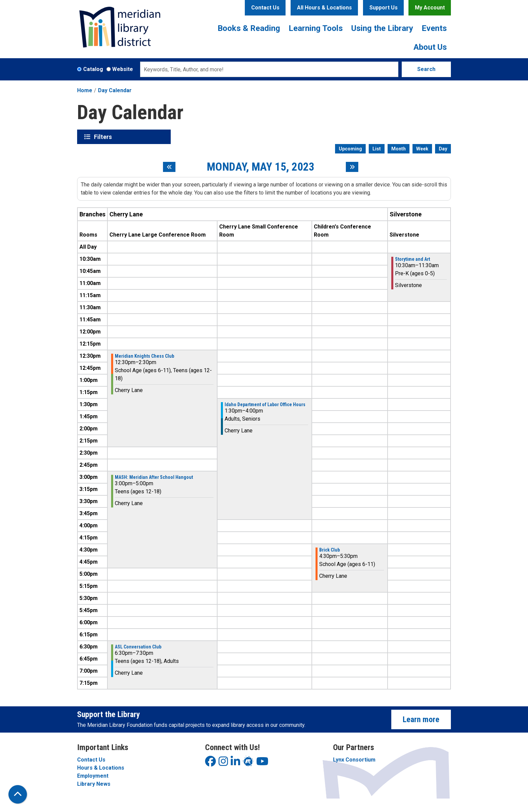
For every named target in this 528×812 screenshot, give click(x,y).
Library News (94, 784)
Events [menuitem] (434, 28)
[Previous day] (169, 167)
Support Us (384, 8)
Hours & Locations (101, 768)
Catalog (93, 69)
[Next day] (352, 167)
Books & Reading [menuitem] (249, 28)
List (377, 149)
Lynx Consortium (354, 760)
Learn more (421, 719)
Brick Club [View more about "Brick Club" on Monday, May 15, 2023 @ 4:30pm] (329, 550)
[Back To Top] (18, 794)
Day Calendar (115, 90)
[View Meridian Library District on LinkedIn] (235, 763)
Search (426, 69)
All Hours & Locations (324, 8)
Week (422, 149)
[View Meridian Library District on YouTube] (262, 763)
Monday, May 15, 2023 (261, 167)
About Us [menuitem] (430, 47)
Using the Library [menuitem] (382, 28)
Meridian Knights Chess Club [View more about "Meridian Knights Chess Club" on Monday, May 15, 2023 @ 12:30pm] (144, 356)
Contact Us (265, 8)
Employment (93, 776)
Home (85, 90)
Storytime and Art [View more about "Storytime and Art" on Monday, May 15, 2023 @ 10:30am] (412, 259)
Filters (104, 137)
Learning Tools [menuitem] (316, 28)
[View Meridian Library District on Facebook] (210, 763)
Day (443, 149)
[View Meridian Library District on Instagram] (223, 763)
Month (399, 149)
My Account (430, 8)
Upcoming (350, 149)
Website (123, 69)
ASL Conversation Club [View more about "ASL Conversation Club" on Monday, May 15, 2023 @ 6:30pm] (138, 647)
